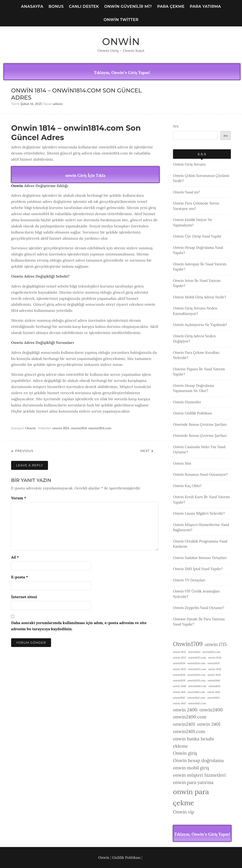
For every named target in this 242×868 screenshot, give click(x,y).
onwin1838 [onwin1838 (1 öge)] (179, 675)
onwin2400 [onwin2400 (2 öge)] (211, 710)
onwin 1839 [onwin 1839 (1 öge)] (214, 675)
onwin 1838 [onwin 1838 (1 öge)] (215, 669)
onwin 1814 (61, 428)
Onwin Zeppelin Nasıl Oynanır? (199, 608)
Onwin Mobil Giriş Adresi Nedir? (200, 297)
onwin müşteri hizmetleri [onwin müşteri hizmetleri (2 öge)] (199, 775)
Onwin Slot (182, 463)
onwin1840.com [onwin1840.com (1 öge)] (197, 686)
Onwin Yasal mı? (186, 192)
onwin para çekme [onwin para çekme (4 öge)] (191, 797)
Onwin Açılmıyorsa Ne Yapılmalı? (200, 325)
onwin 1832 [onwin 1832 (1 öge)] (179, 652)
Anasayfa (32, 6)
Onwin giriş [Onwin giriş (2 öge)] (185, 753)
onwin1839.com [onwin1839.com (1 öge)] (196, 680)
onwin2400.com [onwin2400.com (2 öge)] (190, 717)
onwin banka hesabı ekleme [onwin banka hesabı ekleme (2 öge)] (194, 742)
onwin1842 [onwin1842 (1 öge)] (179, 698)
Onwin (121, 42)
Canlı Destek (84, 6)
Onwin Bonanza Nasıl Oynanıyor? (200, 474)
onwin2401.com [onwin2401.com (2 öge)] (189, 731)
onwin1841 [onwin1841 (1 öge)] (214, 686)
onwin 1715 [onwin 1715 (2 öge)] (216, 644)
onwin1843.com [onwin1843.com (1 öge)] (197, 703)
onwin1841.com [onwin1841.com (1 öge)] (196, 692)
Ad (15, 557)
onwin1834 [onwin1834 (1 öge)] (179, 663)
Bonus (56, 6)
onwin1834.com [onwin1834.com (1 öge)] (196, 663)
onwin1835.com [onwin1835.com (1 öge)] (197, 669)
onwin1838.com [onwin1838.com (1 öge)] (196, 675)
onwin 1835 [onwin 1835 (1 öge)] (179, 669)
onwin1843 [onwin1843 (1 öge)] (213, 698)
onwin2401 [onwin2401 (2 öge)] (184, 724)
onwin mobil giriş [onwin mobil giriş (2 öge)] (191, 768)
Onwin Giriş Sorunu (189, 164)
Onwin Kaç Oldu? (187, 486)
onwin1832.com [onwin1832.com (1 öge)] (212, 652)
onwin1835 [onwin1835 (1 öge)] (214, 663)
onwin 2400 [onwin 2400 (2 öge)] (185, 710)
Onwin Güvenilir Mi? (128, 6)
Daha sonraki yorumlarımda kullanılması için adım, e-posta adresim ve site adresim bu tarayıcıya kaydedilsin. (79, 626)
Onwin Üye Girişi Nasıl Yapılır (197, 236)
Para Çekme (171, 6)
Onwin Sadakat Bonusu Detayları (200, 558)
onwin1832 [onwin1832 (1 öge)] (194, 652)
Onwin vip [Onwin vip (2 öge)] (184, 812)
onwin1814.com (100, 428)
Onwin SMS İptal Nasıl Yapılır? (198, 569)
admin (58, 104)
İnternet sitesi (24, 597)
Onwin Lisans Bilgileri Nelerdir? (199, 513)
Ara (176, 126)
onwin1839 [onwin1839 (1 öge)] (179, 680)
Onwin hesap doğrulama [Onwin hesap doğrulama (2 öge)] (198, 760)
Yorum (19, 498)
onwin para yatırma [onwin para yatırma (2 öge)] (193, 782)
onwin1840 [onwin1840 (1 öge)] (214, 680)
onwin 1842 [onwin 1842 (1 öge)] (214, 692)
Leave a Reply (30, 465)
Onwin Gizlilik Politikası (192, 413)
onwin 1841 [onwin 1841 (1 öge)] (179, 692)
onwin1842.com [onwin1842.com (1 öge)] (196, 698)
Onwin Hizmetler (187, 402)
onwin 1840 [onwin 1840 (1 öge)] (180, 686)
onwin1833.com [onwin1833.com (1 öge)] (197, 658)
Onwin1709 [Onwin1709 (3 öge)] (188, 644)
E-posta (19, 577)
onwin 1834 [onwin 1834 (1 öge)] (215, 658)
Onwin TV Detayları (189, 580)
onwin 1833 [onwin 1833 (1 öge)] (179, 658)
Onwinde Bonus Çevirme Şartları (200, 424)
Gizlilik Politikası (126, 858)
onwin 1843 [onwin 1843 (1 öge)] (179, 703)
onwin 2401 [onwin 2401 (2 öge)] (209, 724)
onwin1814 (79, 428)
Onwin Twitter (121, 20)
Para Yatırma (205, 6)
